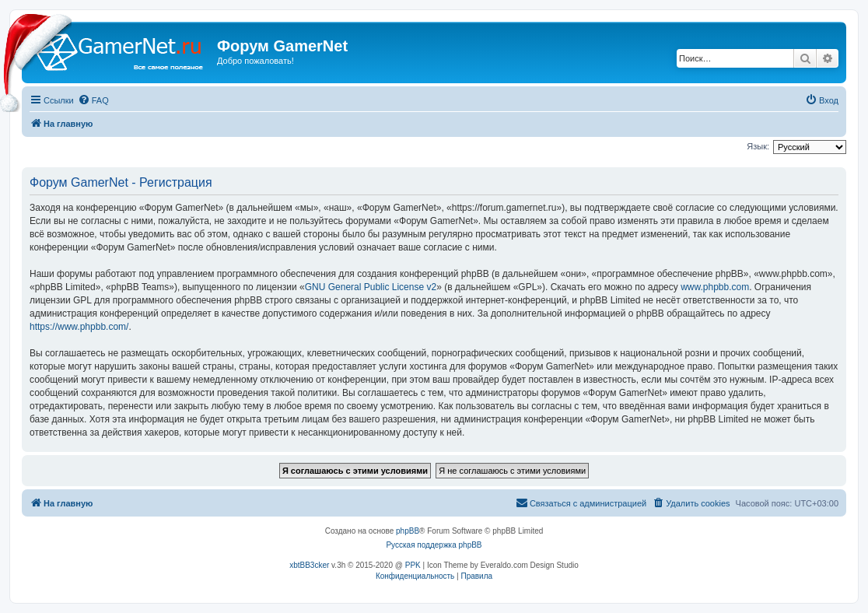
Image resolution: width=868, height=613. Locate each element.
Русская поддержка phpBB (434, 545)
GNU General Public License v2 (371, 287)
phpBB (408, 531)
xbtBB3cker (309, 565)
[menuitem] (93, 100)
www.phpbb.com (715, 287)
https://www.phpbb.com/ (79, 327)
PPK (413, 565)
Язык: (758, 146)
